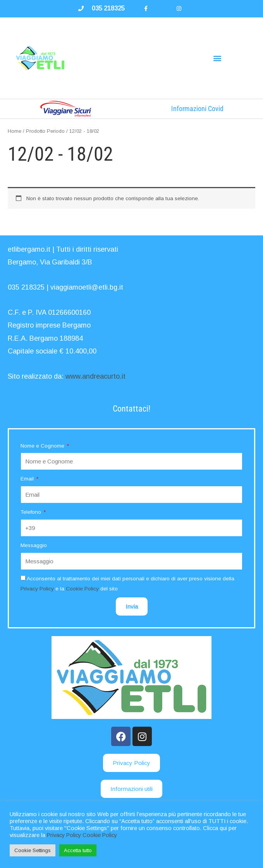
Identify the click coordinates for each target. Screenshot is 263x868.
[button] (217, 58)
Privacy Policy (37, 589)
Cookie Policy (82, 589)
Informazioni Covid (197, 109)
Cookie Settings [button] (33, 850)
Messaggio (34, 545)
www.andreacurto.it (95, 376)
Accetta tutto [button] (78, 850)
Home (15, 131)
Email (28, 479)
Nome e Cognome (43, 446)
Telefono (32, 512)
